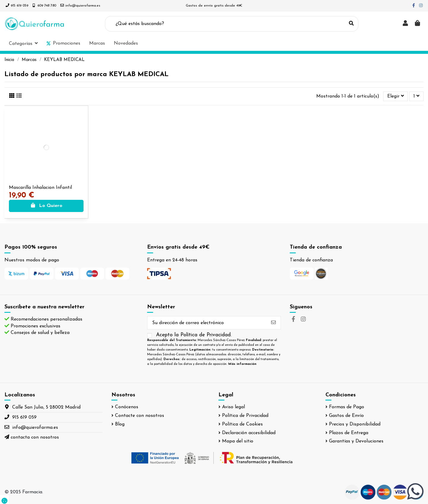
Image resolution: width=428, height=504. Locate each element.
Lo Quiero (46, 206)
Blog (120, 424)
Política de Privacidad (245, 416)
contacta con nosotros (35, 437)
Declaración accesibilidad (249, 433)
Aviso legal (233, 407)
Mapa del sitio (238, 441)
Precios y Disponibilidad (355, 424)
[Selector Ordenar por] (396, 96)
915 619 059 (19, 6)
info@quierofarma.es (83, 6)
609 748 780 (47, 6)
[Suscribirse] (273, 323)
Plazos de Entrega (349, 433)
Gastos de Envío (346, 416)
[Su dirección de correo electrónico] (207, 323)
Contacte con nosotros (140, 416)
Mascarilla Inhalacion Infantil (40, 188)
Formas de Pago (347, 407)
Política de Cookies (242, 424)
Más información (242, 364)
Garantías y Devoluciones (356, 441)
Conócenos (127, 407)
